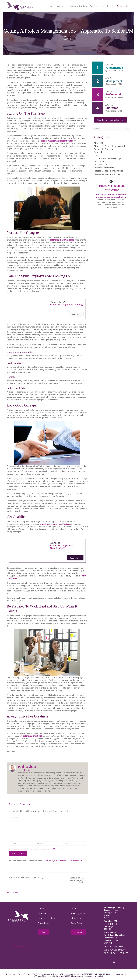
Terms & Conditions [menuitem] (46, 918)
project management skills (31, 736)
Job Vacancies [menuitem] (76, 918)
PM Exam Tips (101, 165)
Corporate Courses (103, 149)
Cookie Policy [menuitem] (76, 923)
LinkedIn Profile (25, 770)
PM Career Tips (101, 162)
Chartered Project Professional (109, 146)
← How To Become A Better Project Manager (27, 878)
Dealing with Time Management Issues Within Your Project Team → (77, 880)
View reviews (19, 946)
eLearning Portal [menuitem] (78, 913)
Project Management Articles (108, 171)
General (98, 152)
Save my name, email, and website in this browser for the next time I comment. (39, 849)
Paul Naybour (68, 39)
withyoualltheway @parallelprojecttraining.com (116, 951)
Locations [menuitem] (42, 913)
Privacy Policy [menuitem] (43, 923)
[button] (65, 6)
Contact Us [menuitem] (75, 909)
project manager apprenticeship (60, 240)
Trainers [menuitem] (41, 909)
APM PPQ (98, 143)
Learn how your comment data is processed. (63, 861)
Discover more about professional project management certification (111, 196)
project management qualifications (55, 524)
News (97, 155)
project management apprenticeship (57, 141)
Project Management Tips (107, 174)
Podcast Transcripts (104, 168)
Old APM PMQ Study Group (107, 158)
